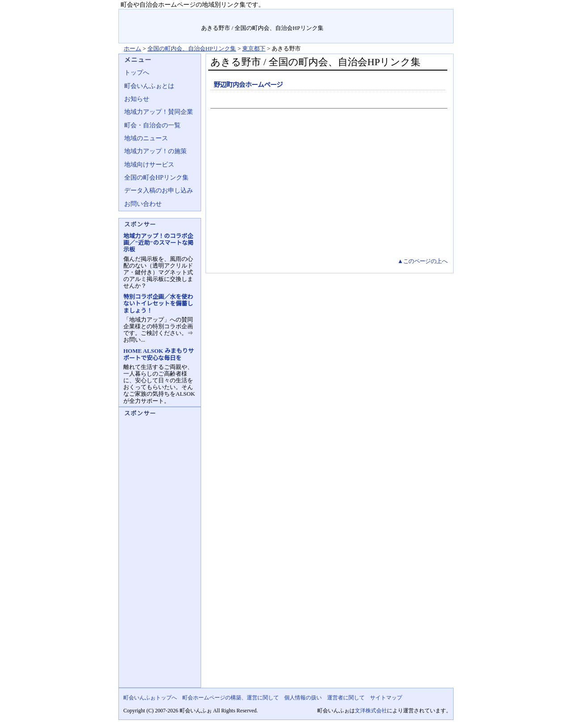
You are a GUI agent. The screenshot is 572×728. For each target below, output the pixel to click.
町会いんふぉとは (149, 86)
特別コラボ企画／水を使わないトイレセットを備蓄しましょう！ (158, 303)
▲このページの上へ (422, 261)
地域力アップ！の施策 (156, 151)
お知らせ (137, 99)
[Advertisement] (328, 189)
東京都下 (254, 48)
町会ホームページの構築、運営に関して (231, 698)
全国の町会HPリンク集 (156, 178)
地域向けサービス (149, 165)
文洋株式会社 (371, 711)
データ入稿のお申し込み (159, 190)
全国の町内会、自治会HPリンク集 (192, 48)
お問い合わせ (143, 204)
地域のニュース (146, 138)
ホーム (132, 48)
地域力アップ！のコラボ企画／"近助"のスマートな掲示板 (158, 243)
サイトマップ (432, 15)
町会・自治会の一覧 (152, 125)
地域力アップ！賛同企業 (159, 112)
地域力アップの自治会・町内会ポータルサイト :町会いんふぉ (160, 26)
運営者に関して (346, 698)
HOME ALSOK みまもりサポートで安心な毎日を (158, 354)
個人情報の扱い (303, 698)
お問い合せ (392, 15)
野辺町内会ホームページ (248, 85)
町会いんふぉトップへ (150, 698)
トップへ (137, 73)
